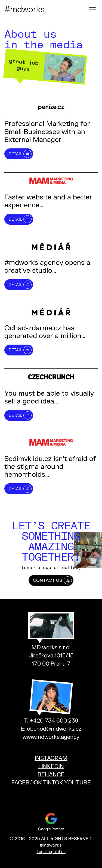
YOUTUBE (78, 783)
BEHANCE (51, 775)
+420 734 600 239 (54, 721)
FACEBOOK (27, 783)
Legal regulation (51, 852)
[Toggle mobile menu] (92, 10)
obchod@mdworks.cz (54, 729)
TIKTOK (53, 783)
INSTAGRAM (51, 758)
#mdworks (24, 10)
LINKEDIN (51, 766)
